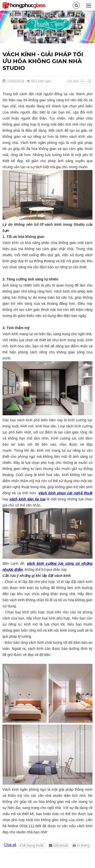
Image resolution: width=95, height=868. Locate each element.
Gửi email (61, 845)
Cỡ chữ (73, 81)
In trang (83, 845)
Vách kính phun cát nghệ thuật (65, 493)
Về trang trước (33, 845)
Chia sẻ (10, 845)
